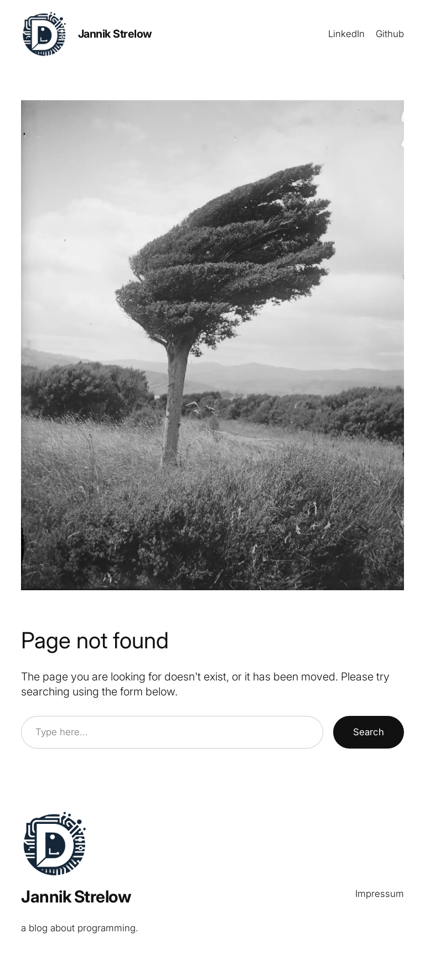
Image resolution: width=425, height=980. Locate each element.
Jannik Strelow (115, 34)
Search (369, 732)
